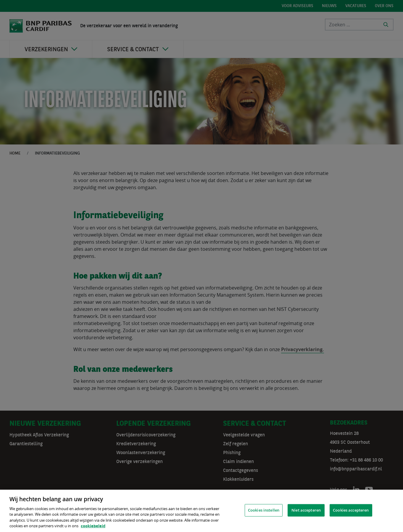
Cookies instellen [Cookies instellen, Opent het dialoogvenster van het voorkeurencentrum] (264, 510)
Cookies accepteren (351, 510)
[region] (202, 511)
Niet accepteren (306, 510)
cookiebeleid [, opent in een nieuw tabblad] (93, 526)
